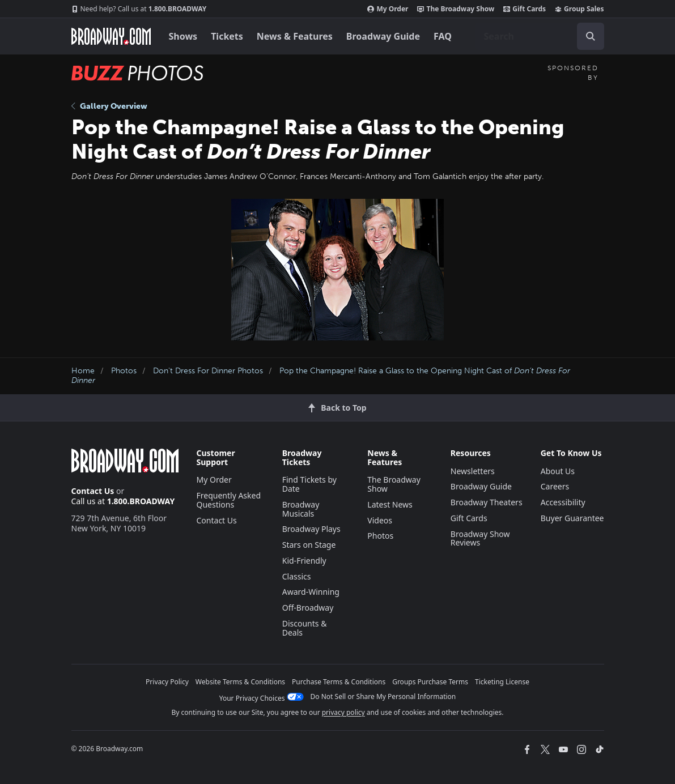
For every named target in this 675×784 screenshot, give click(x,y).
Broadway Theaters (487, 502)
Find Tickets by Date (309, 484)
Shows (183, 36)
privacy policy (343, 712)
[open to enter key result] (591, 36)
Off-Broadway (308, 608)
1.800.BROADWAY (139, 9)
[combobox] (540, 36)
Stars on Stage (309, 545)
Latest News (390, 504)
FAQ (443, 36)
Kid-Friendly (304, 561)
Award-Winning (311, 592)
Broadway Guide (383, 36)
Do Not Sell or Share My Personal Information (383, 696)
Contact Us (93, 491)
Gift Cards (525, 9)
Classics (297, 576)
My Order (388, 9)
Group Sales (579, 9)
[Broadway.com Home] (111, 36)
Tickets (227, 36)
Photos (124, 371)
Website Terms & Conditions (240, 682)
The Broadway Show (456, 9)
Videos (380, 520)
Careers (555, 486)
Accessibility (563, 502)
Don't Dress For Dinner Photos (208, 371)
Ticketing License (502, 682)
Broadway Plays (311, 529)
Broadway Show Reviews (480, 538)
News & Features (295, 36)
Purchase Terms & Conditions (339, 682)
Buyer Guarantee (572, 518)
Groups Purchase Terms (430, 682)
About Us (558, 471)
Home (83, 371)
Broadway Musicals (301, 509)
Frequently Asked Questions (229, 500)
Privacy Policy (167, 682)
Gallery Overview (109, 106)
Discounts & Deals (305, 628)
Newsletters (473, 471)
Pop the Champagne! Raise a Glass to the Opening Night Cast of (321, 376)
